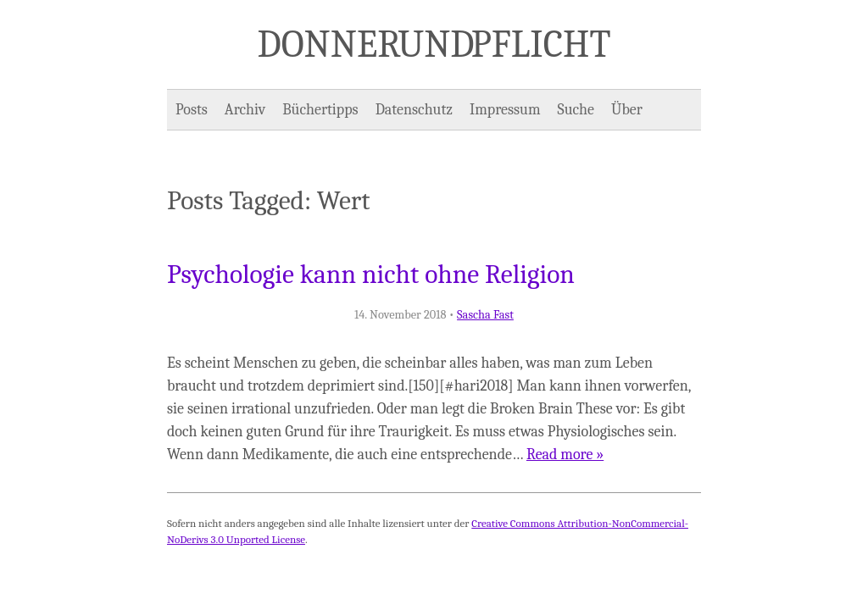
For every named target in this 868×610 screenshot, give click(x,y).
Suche (576, 110)
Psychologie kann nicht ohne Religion (371, 274)
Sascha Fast (485, 315)
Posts (192, 110)
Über (627, 110)
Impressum (505, 110)
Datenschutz (414, 110)
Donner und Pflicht (434, 44)
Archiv (245, 110)
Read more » (565, 455)
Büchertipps (320, 110)
